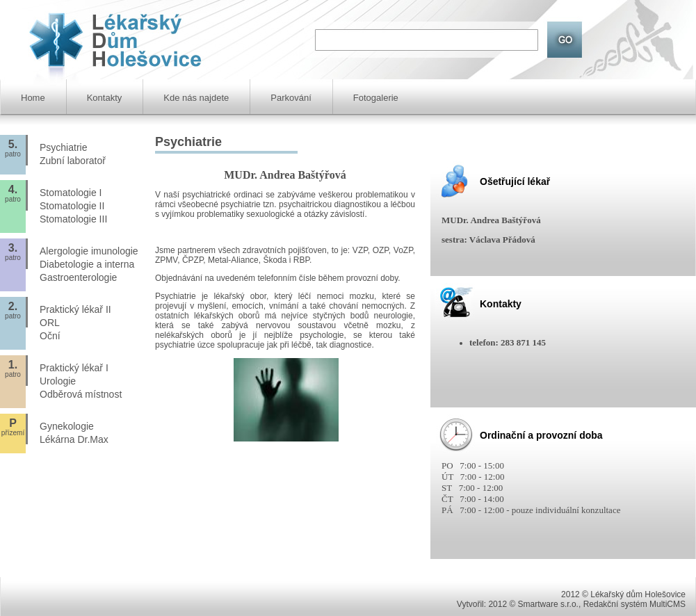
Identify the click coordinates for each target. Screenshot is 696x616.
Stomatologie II (72, 206)
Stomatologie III (73, 219)
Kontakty (105, 98)
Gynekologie (67, 426)
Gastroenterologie (78, 277)
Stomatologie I (71, 193)
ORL (50, 323)
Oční (50, 336)
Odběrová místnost (81, 394)
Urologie (58, 381)
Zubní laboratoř (73, 161)
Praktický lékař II (75, 309)
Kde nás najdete (196, 98)
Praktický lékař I (74, 368)
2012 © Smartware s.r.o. (533, 604)
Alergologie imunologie (89, 251)
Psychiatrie (63, 147)
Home (33, 98)
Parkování (291, 98)
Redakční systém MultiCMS (634, 604)
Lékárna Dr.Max (74, 439)
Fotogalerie (376, 98)
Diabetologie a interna (87, 264)
